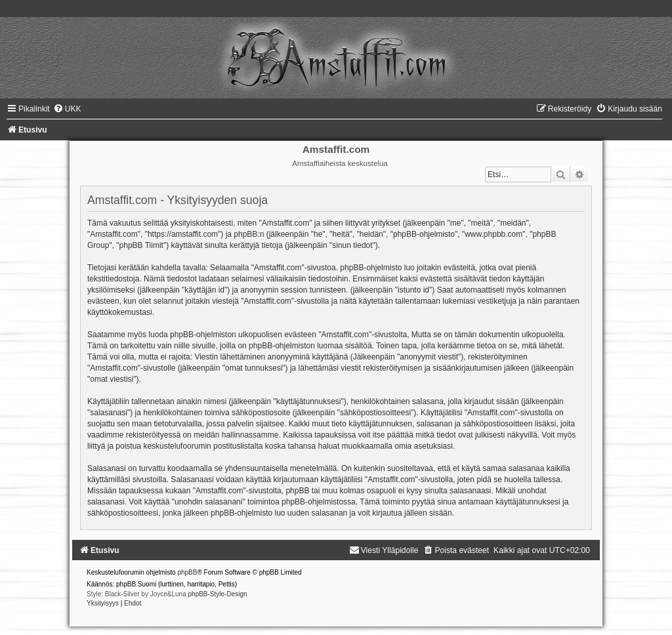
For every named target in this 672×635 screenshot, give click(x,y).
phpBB (187, 572)
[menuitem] (67, 109)
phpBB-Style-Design (218, 594)
